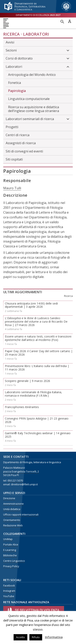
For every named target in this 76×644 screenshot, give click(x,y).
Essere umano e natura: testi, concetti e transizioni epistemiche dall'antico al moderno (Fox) (38, 338)
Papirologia (17, 91)
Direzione (9, 498)
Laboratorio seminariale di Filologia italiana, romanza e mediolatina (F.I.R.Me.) (33, 394)
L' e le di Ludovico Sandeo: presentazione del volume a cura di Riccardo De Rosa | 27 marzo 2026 (36, 321)
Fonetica (14, 83)
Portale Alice (11, 545)
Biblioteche (10, 555)
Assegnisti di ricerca (21, 143)
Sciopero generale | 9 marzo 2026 (27, 381)
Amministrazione (13, 504)
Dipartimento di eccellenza (38, 15)
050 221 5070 (15, 481)
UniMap (8, 539)
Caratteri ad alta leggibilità (70, 21)
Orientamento (12, 520)
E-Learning (10, 550)
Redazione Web (13, 525)
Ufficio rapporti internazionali (21, 515)
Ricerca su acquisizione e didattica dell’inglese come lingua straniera (34, 109)
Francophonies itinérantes (22, 407)
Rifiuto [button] (36, 637)
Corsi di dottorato (38, 59)
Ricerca (12, 34)
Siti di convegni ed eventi (24, 151)
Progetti (12, 127)
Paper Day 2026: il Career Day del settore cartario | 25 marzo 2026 (39, 353)
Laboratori (36, 34)
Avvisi (10, 42)
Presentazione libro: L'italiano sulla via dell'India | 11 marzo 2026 (37, 368)
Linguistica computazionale (29, 99)
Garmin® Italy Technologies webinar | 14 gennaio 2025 (38, 435)
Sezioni (38, 50)
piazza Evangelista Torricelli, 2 (21, 472)
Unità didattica (12, 509)
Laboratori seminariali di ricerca (38, 119)
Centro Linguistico (14, 561)
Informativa (54, 637)
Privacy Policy (11, 566)
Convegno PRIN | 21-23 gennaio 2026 (37, 420)
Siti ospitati (14, 159)
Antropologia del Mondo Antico (32, 75)
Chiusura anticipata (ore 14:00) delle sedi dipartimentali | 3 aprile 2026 (31, 305)
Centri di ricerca (18, 135)
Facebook (9, 586)
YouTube (9, 596)
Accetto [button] (20, 637)
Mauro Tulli (12, 188)
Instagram (9, 591)
